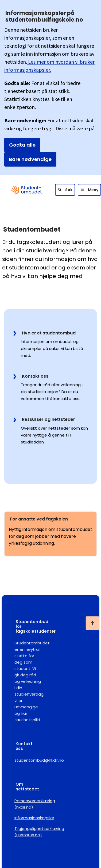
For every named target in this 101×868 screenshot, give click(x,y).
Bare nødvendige (30, 159)
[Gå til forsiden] (26, 190)
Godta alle (22, 145)
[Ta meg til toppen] (92, 623)
